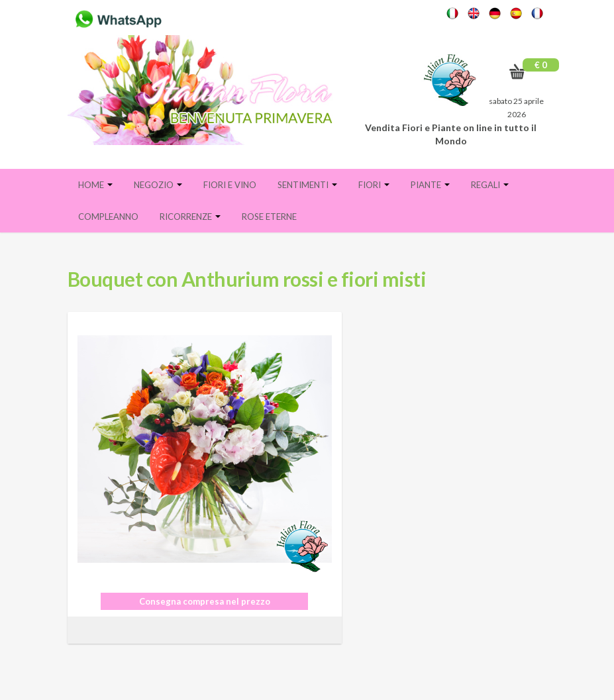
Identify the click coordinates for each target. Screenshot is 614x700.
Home (95, 185)
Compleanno (108, 217)
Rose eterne (269, 217)
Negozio (158, 185)
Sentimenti (307, 185)
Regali (490, 185)
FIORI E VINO (230, 185)
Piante (430, 185)
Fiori (374, 185)
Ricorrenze (190, 217)
